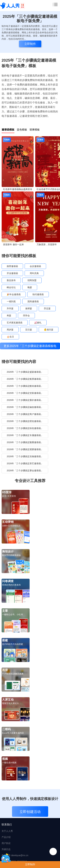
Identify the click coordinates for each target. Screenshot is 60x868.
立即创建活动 (30, 812)
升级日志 (6, 849)
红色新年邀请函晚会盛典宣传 (18, 189)
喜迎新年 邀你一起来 (13, 244)
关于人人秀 (7, 831)
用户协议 (6, 843)
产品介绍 (6, 837)
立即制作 (30, 864)
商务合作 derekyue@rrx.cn (15, 855)
